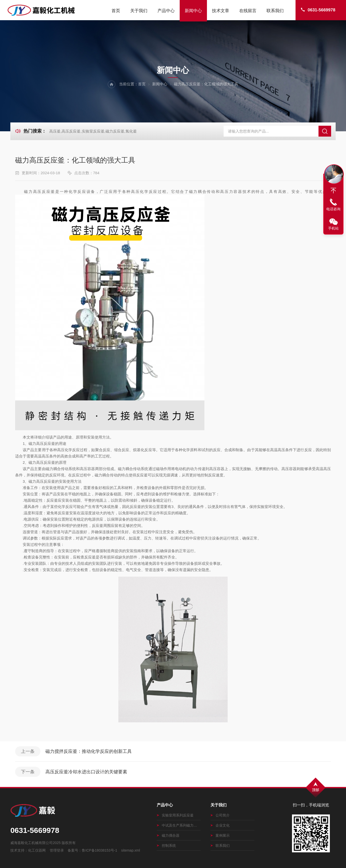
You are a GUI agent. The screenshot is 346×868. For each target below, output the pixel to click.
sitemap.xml (131, 850)
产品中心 (166, 11)
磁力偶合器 (168, 835)
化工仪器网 (37, 850)
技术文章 (221, 11)
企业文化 (220, 825)
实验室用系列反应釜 (175, 815)
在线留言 (248, 11)
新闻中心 (193, 11)
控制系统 (166, 846)
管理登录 (57, 850)
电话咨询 (333, 209)
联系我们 (275, 11)
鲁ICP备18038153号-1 (99, 850)
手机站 (333, 228)
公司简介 (220, 815)
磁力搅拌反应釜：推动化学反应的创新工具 (89, 751)
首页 (116, 11)
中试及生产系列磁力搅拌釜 (179, 825)
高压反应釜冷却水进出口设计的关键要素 (86, 772)
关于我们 (139, 11)
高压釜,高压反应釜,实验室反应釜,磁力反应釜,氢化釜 (93, 131)
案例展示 (220, 835)
